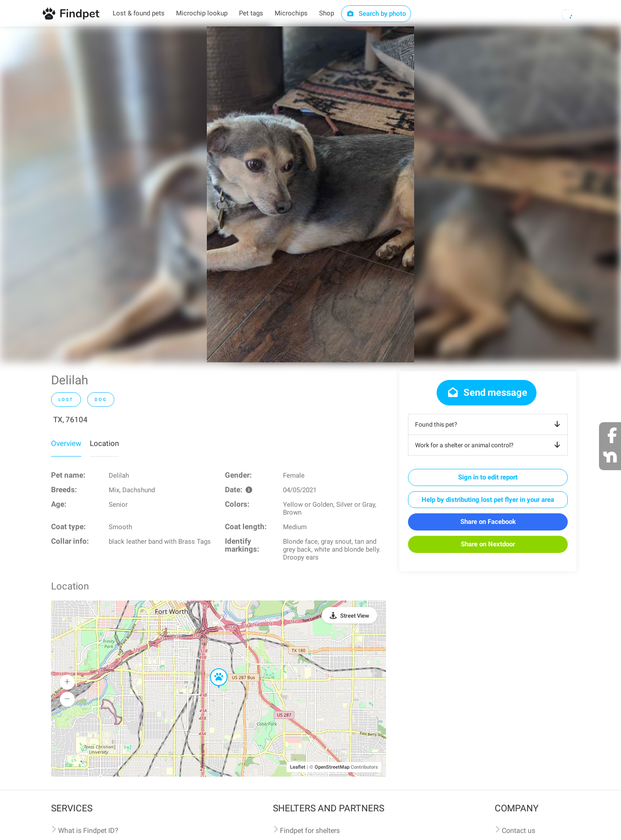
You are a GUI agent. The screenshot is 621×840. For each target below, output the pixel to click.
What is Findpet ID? (88, 831)
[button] (213, 669)
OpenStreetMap (332, 767)
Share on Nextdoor (488, 544)
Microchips (291, 13)
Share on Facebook (488, 522)
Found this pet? (489, 424)
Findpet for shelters (310, 831)
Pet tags (251, 13)
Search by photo (376, 14)
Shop (327, 13)
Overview (66, 443)
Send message (487, 392)
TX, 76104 (70, 420)
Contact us (518, 831)
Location (104, 443)
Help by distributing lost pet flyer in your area (488, 500)
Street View (355, 616)
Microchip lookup (202, 13)
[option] (310, 194)
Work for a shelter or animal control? (489, 445)
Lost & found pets (139, 13)
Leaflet (298, 767)
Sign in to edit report (488, 477)
